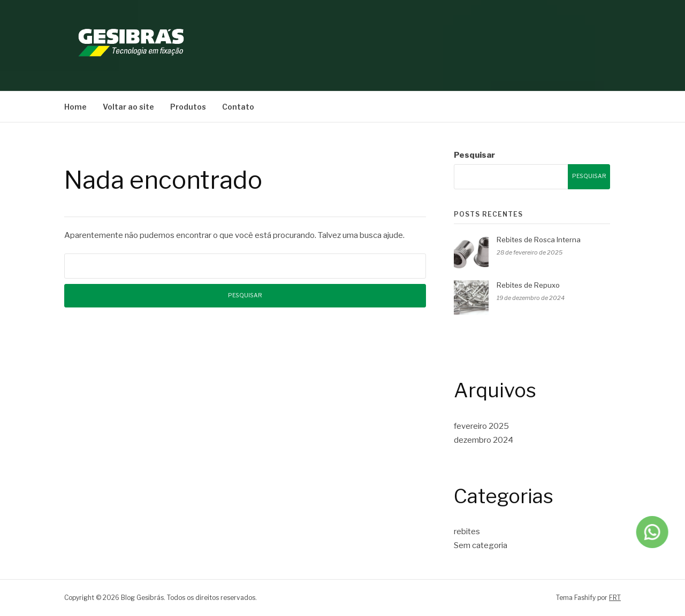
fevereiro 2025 (481, 426)
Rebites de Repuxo (528, 285)
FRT (615, 598)
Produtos (188, 107)
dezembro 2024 (484, 440)
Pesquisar (474, 155)
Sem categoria (481, 545)
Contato (238, 107)
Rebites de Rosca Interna (539, 240)
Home (75, 107)
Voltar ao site (128, 107)
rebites (467, 532)
